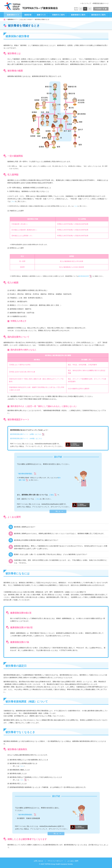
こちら (13, 201)
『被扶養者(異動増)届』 (25, 474)
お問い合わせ (38, 861)
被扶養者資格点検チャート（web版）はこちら (26, 438)
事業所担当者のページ (101, 3)
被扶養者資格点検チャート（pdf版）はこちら (26, 434)
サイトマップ (86, 3)
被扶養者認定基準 (84, 276)
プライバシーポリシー (55, 861)
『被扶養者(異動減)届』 (25, 815)
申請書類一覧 (101, 9)
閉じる (58, 511)
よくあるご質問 (73, 861)
